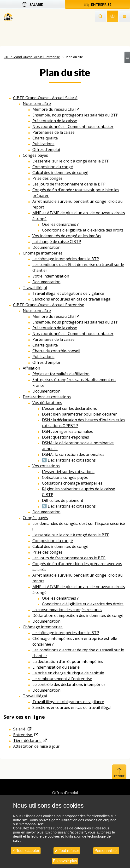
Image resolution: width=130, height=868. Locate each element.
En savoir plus (65, 861)
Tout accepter (26, 851)
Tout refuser (67, 851)
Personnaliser (106, 851)
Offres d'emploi (65, 792)
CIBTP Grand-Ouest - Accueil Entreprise (32, 57)
